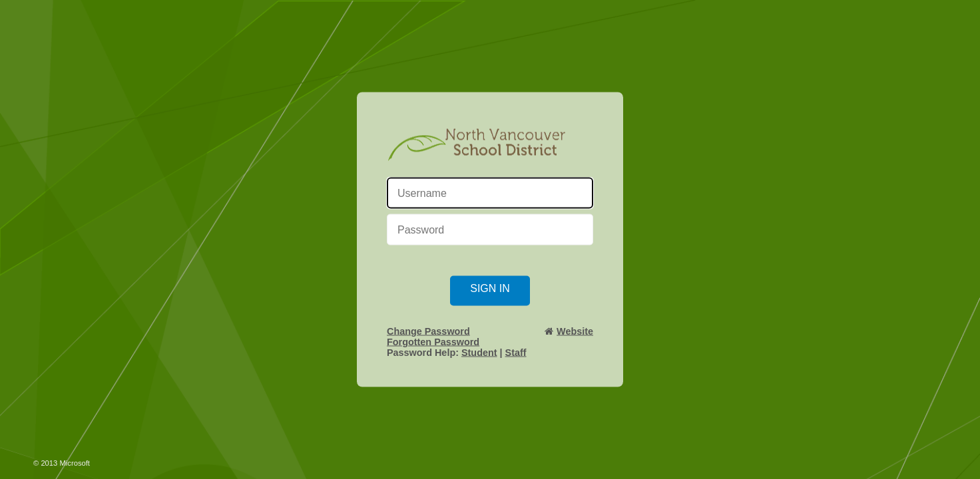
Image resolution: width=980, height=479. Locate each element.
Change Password (428, 331)
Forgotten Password (433, 342)
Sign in (490, 288)
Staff (516, 353)
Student (479, 353)
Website (575, 331)
